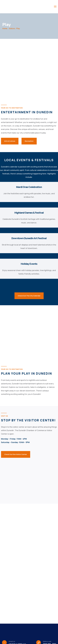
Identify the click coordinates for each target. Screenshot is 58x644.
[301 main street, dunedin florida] (29, 476)
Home (5, 28)
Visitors (12, 28)
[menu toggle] (55, 7)
